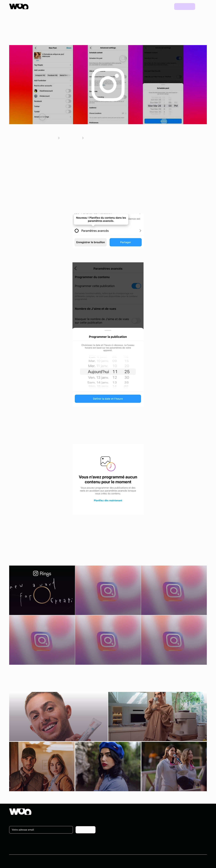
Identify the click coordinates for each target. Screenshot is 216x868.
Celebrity (141, 835)
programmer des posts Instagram (117, 159)
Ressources (135, 6)
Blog (166, 6)
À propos (190, 818)
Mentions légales (197, 861)
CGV (182, 861)
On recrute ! (192, 824)
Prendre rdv (185, 6)
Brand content (144, 830)
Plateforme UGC (71, 6)
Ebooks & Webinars (171, 830)
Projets (153, 6)
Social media (143, 824)
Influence (141, 818)
